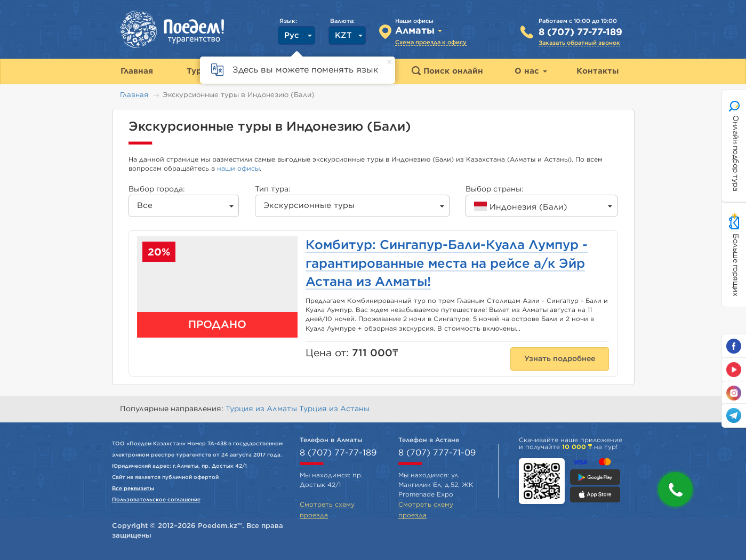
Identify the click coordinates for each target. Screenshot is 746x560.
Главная (134, 95)
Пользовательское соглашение (156, 500)
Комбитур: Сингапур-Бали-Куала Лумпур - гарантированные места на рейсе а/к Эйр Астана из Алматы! (447, 264)
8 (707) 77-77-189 (580, 33)
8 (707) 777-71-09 (437, 453)
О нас (531, 71)
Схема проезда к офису (431, 42)
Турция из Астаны (334, 409)
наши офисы (238, 169)
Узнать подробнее (560, 359)
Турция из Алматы (262, 409)
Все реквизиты (133, 489)
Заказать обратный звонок (579, 43)
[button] (675, 489)
